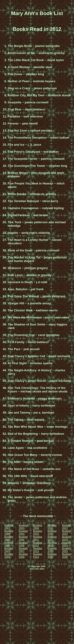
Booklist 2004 (23, 533)
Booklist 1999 (9, 538)
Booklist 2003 (23, 527)
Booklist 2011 (38, 538)
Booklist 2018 (52, 544)
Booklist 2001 (9, 550)
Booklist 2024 (66, 544)
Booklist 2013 (38, 550)
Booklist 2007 (23, 550)
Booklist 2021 (66, 527)
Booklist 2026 (66, 556)
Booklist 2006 (23, 544)
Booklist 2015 (52, 527)
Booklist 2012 (38, 544)
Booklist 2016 (52, 533)
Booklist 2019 (52, 550)
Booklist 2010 (38, 533)
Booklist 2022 (66, 533)
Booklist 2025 (66, 550)
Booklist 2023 (66, 538)
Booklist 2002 (9, 556)
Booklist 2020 (52, 556)
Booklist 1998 (9, 533)
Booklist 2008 (23, 556)
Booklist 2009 (38, 527)
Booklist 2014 (38, 556)
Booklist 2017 (52, 538)
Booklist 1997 (9, 527)
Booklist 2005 (23, 538)
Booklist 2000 (9, 544)
